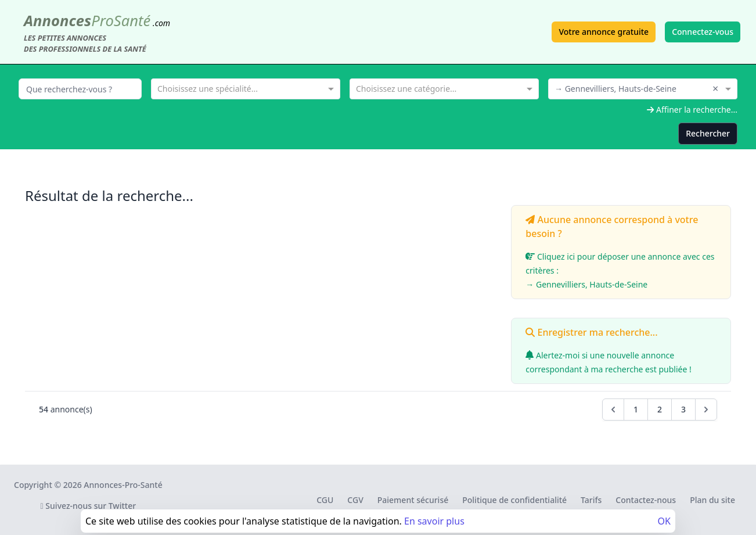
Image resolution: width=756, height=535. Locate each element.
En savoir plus (434, 521)
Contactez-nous (646, 500)
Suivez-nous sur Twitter (89, 506)
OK (664, 521)
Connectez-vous (703, 32)
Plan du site (712, 500)
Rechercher (708, 133)
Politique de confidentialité (514, 500)
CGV (355, 500)
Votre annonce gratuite (604, 32)
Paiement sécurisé (413, 500)
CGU (325, 500)
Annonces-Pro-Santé (123, 485)
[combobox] (246, 88)
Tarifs (591, 500)
